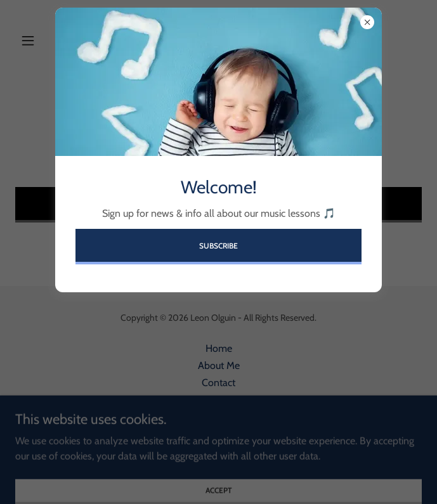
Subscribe (218, 246)
